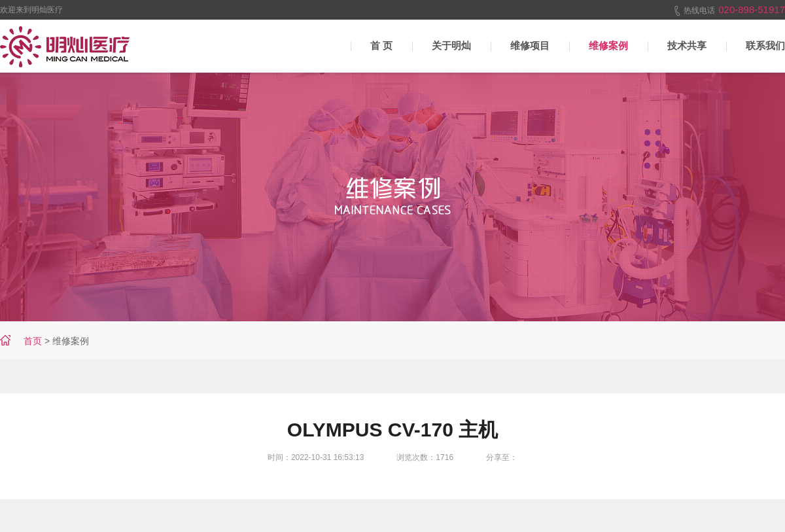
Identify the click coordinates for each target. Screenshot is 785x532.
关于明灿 (451, 45)
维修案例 (608, 45)
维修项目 (530, 45)
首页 (33, 341)
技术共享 (687, 45)
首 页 (381, 45)
